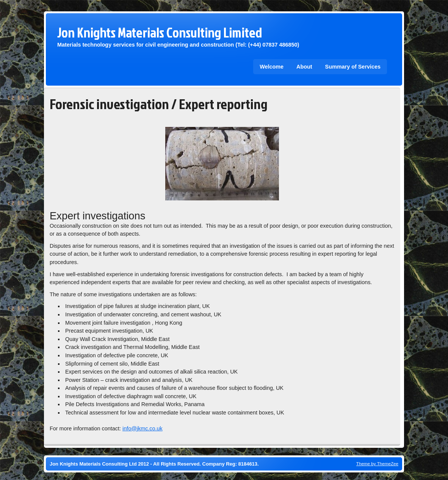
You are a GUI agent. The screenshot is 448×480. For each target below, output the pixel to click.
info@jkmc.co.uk (143, 428)
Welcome (272, 67)
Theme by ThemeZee (377, 464)
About (304, 67)
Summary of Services (353, 67)
